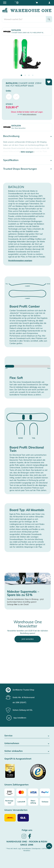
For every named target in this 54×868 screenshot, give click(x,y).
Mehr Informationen (30, 114)
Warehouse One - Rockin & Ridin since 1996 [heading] (27, 843)
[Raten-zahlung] (33, 802)
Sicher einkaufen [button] (27, 751)
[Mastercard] (21, 792)
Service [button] (27, 736)
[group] (27, 690)
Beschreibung (11, 136)
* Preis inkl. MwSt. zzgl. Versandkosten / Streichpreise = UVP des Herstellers (27, 850)
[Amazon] (9, 792)
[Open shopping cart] (37, 3)
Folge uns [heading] (27, 830)
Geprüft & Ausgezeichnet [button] (18, 759)
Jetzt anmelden (28, 639)
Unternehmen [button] (27, 743)
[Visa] (33, 792)
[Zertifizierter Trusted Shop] (15, 772)
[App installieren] (16, 718)
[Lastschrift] (21, 802)
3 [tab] (29, 75)
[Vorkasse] (45, 802)
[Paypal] (45, 792)
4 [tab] (33, 75)
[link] (24, 838)
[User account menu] (49, 3)
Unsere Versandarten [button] (16, 810)
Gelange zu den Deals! (18, 604)
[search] (24, 19)
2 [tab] (25, 75)
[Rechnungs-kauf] (9, 802)
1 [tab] (21, 75)
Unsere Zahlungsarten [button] (16, 785)
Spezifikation (11, 160)
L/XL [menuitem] (16, 97)
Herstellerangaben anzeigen (20, 261)
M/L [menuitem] (9, 97)
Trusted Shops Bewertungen (20, 169)
